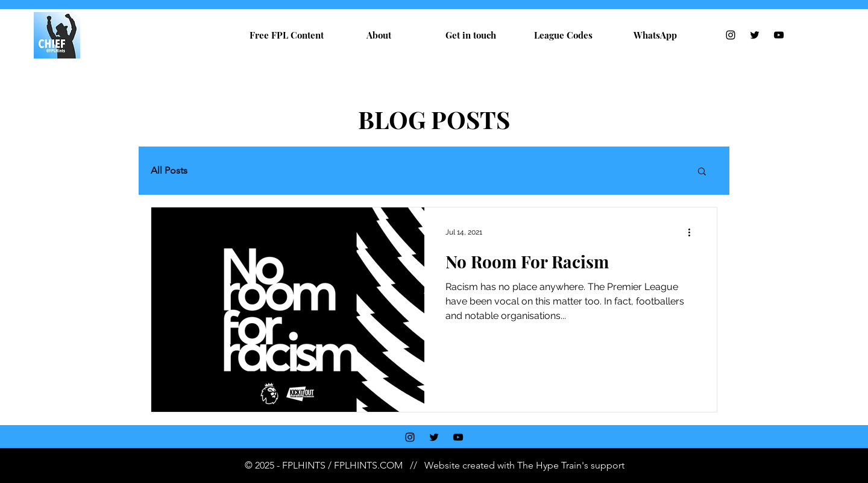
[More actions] (693, 232)
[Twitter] (755, 35)
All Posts (169, 170)
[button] (702, 172)
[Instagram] (731, 35)
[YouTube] (779, 35)
